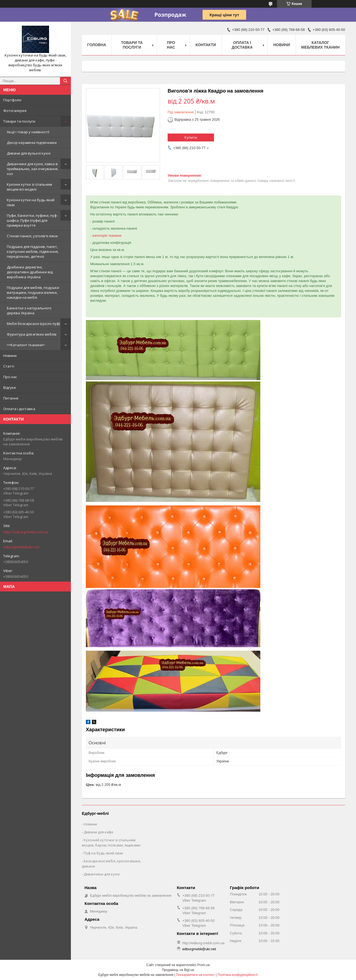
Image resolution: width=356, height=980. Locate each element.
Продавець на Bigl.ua (178, 970)
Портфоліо (12, 100)
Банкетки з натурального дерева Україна (29, 310)
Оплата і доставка (19, 409)
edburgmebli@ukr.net (21, 547)
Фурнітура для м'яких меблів (32, 334)
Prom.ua (203, 965)
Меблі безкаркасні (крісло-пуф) (33, 324)
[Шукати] (65, 81)
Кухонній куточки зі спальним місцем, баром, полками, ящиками (111, 843)
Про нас (10, 377)
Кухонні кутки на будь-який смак (31, 202)
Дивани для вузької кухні (29, 153)
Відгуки (10, 387)
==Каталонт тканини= (26, 345)
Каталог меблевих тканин (320, 45)
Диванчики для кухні (102, 874)
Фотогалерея (15, 111)
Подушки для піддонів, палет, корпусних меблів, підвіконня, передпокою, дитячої (33, 251)
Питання (11, 398)
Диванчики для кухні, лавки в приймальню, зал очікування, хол (33, 169)
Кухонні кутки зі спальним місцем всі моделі (29, 187)
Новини (10, 356)
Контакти (206, 45)
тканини (115, 236)
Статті (9, 366)
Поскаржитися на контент (195, 975)
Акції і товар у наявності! (28, 132)
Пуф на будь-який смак (103, 853)
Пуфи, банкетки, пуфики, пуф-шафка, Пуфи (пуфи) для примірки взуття (32, 220)
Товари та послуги (19, 121)
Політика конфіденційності (238, 975)
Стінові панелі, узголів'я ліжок (32, 236)
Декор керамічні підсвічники (32, 143)
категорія (100, 236)
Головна (97, 45)
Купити (191, 137)
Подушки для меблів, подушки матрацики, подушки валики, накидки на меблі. (33, 292)
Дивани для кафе (99, 832)
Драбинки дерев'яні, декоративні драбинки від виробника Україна (30, 272)
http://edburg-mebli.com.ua (26, 532)
